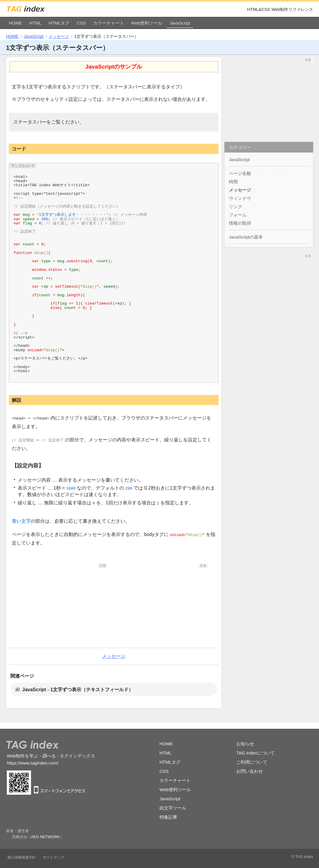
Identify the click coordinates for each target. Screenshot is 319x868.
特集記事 (168, 817)
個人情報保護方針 (22, 857)
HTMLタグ (59, 23)
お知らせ (245, 744)
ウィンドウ (240, 198)
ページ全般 (240, 173)
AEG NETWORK (45, 837)
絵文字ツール (173, 808)
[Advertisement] (64, 605)
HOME (16, 23)
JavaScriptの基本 (246, 237)
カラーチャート (109, 23)
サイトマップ (53, 857)
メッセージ (59, 36)
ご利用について (252, 762)
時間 (233, 182)
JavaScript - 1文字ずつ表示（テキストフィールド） (78, 690)
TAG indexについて (255, 753)
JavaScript (180, 23)
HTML (35, 23)
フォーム (238, 215)
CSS (81, 23)
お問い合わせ (250, 771)
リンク (236, 207)
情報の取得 (240, 223)
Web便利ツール (147, 23)
